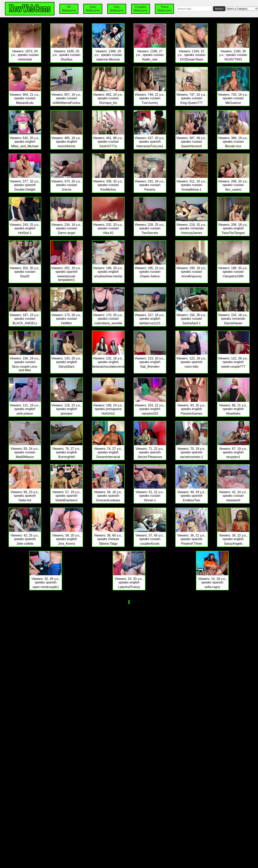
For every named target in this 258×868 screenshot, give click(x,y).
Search (219, 9)
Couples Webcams (141, 9)
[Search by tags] (194, 9)
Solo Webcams (93, 9)
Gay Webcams (117, 9)
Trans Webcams (164, 9)
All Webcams (69, 9)
